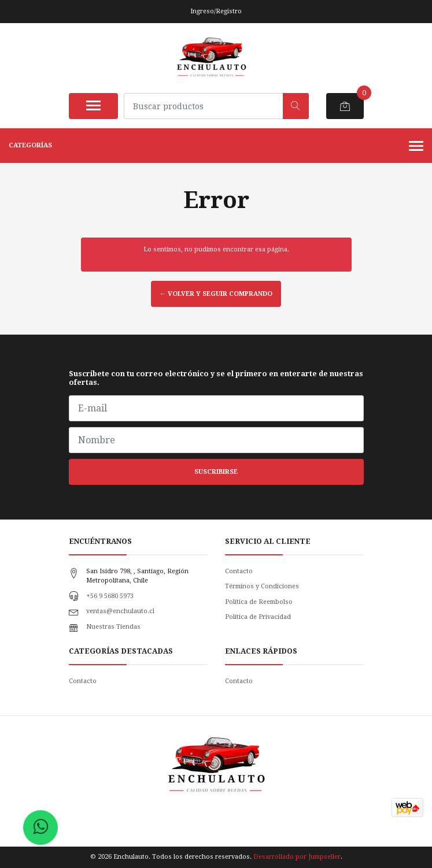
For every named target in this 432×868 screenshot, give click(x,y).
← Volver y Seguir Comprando (216, 294)
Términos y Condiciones (262, 586)
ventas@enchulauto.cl (120, 611)
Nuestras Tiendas (113, 627)
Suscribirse (216, 472)
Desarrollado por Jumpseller (297, 857)
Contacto (239, 571)
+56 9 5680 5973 (110, 596)
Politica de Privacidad (258, 617)
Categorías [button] (216, 147)
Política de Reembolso (259, 602)
